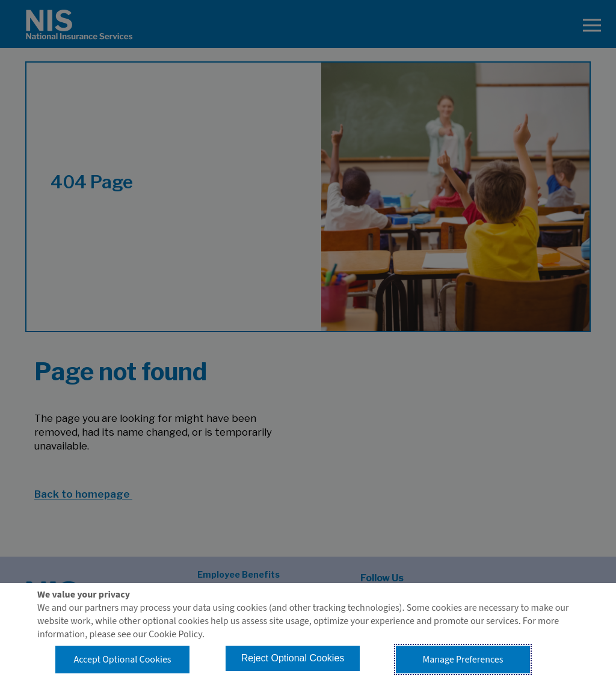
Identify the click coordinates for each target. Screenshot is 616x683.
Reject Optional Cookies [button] (293, 658)
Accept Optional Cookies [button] (122, 660)
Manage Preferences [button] (463, 660)
